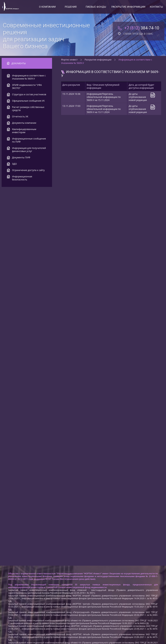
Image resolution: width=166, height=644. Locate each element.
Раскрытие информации (128, 7)
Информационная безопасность (22, 178)
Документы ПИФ (21, 157)
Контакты (156, 7)
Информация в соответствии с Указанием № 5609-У (29, 77)
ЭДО (14, 164)
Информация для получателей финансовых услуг (29, 150)
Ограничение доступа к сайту (28, 170)
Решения (71, 7)
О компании (47, 7)
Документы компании (24, 123)
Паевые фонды (96, 7)
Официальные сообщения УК (28, 101)
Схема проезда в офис (135, 34)
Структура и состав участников (29, 94)
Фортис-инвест (69, 60)
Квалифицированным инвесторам (24, 131)
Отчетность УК (20, 116)
